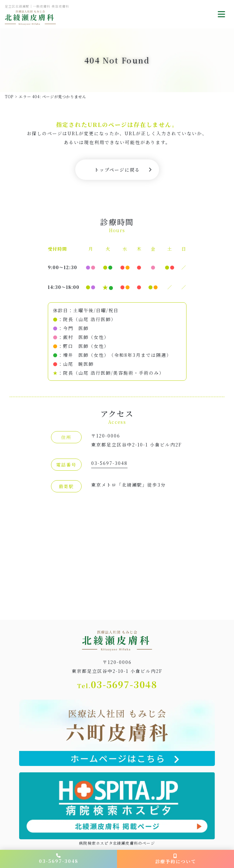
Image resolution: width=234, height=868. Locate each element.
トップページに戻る (117, 170)
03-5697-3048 (109, 463)
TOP (9, 96)
